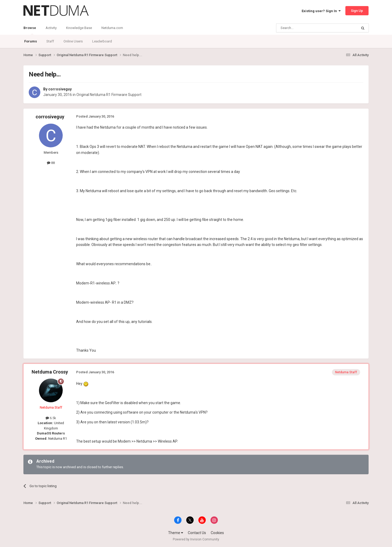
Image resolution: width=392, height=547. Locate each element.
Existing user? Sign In (321, 11)
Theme (176, 533)
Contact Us (197, 533)
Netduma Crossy (50, 372)
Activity (51, 28)
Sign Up (357, 11)
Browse (30, 30)
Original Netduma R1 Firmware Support (109, 95)
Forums (31, 41)
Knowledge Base (79, 28)
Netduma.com (112, 28)
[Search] (304, 28)
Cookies (217, 533)
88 (51, 163)
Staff (50, 41)
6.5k (51, 418)
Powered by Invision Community (196, 539)
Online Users (73, 41)
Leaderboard (102, 41)
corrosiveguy (60, 89)
